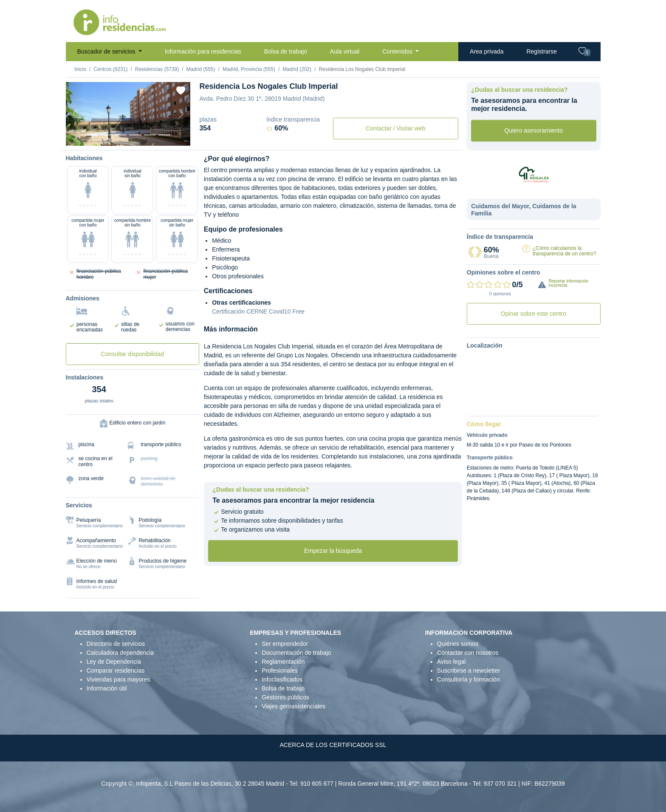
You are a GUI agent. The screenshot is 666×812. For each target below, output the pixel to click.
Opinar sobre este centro (533, 314)
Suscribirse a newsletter (469, 671)
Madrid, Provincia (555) (249, 69)
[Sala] (135, 135)
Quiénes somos (458, 644)
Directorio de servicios (116, 644)
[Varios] (150, 135)
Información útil (107, 688)
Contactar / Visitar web (396, 128)
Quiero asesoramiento (533, 130)
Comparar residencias (116, 671)
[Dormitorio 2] (121, 135)
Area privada (487, 51)
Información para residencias (203, 51)
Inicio (80, 69)
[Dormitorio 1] (106, 135)
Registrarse (542, 51)
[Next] (181, 114)
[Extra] (164, 135)
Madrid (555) (200, 69)
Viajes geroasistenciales (293, 706)
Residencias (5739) (157, 69)
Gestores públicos (285, 697)
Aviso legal (451, 662)
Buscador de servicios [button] (107, 51)
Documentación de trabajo (296, 653)
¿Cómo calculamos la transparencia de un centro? (564, 251)
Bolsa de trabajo (286, 51)
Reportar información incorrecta (569, 283)
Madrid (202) (297, 69)
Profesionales (280, 671)
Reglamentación (283, 662)
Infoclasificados (282, 679)
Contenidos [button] (398, 51)
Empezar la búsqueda (333, 551)
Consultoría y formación (468, 679)
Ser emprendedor (285, 644)
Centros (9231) (110, 69)
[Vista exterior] (92, 135)
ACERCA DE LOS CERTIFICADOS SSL (333, 745)
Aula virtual (345, 51)
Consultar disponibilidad (133, 354)
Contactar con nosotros (468, 653)
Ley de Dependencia (114, 662)
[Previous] (75, 114)
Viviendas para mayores (119, 679)
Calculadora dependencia (120, 653)
